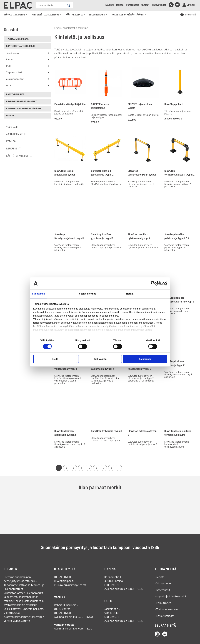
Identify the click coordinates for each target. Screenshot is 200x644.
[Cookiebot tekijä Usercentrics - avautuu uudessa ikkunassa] (153, 283)
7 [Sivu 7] (104, 468)
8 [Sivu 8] (111, 468)
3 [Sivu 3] (74, 468)
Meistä (120, 5)
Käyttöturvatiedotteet (20, 156)
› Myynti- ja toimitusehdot (170, 596)
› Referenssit (162, 590)
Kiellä (55, 359)
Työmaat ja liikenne (16, 16)
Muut (9, 85)
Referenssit (132, 5)
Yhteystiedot (159, 5)
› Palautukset (163, 603)
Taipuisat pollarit (14, 72)
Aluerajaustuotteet (15, 79)
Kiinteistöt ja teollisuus (47, 16)
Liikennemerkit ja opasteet (21, 101)
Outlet (10, 115)
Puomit (10, 59)
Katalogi (11, 141)
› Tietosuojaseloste (166, 609)
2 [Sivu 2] (66, 468)
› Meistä (160, 577)
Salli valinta (100, 359)
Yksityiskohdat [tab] (87, 294)
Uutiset (145, 5)
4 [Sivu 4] (81, 468)
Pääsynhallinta (76, 16)
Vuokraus (12, 127)
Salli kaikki (145, 359)
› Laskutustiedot (165, 616)
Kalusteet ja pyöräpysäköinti (130, 16)
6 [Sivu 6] (96, 468)
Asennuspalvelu (16, 134)
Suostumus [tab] (39, 294)
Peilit (9, 66)
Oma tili (189, 5)
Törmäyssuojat (13, 53)
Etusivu (109, 5)
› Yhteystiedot (163, 583)
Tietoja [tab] (130, 294)
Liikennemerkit (99, 16)
